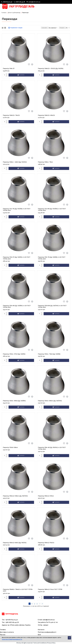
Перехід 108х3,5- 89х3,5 (46, 117)
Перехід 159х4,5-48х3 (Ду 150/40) (15, 541)
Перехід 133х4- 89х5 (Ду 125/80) (14, 401)
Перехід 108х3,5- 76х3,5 (11, 117)
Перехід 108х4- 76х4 (45, 164)
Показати (62, 30)
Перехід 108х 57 (9, 71)
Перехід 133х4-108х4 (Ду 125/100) (50, 401)
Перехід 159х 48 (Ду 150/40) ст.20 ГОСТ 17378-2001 (52, 448)
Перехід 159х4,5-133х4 (46, 495)
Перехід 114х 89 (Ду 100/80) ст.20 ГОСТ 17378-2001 (52, 211)
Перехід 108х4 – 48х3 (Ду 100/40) (15, 164)
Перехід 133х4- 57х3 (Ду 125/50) (14, 354)
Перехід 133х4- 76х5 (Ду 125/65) (49, 354)
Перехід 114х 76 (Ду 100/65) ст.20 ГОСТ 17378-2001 (17, 211)
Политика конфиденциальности (12, 639)
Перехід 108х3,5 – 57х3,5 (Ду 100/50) (51, 71)
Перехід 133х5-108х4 (10, 447)
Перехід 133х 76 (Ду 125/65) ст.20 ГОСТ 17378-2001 (52, 259)
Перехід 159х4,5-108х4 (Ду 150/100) (15, 495)
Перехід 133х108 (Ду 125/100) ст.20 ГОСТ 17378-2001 (52, 307)
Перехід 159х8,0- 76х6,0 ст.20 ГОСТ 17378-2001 (18, 589)
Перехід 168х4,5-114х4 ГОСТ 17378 (50, 588)
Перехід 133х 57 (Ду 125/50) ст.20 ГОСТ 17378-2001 (17, 259)
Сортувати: (25, 30)
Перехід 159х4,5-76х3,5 (46, 541)
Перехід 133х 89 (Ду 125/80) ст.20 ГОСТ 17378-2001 (17, 307)
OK (69, 638)
